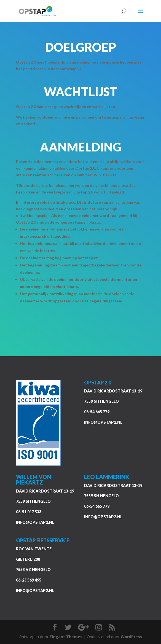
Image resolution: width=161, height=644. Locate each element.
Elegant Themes (66, 637)
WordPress (132, 637)
